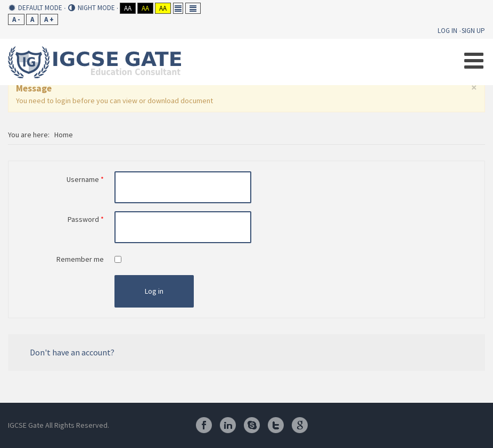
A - (16, 19)
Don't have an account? (72, 352)
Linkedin (228, 425)
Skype (252, 425)
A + (49, 19)
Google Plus (300, 425)
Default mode (35, 8)
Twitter (276, 425)
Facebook (204, 425)
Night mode (92, 8)
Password (86, 219)
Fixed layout (178, 8)
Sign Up (473, 31)
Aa (128, 8)
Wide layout (193, 8)
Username (85, 179)
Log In (447, 31)
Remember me (80, 259)
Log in (154, 291)
